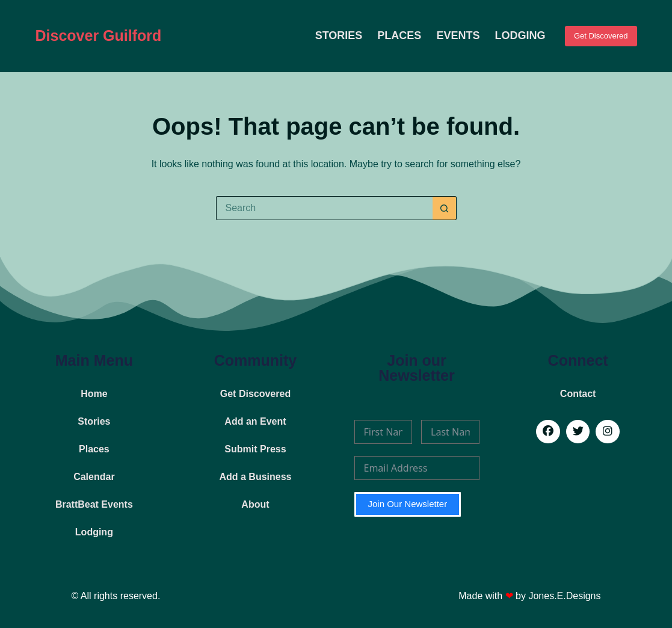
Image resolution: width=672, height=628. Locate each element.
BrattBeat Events (94, 504)
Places (399, 35)
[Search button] (445, 208)
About (255, 504)
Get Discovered (601, 36)
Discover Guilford (99, 35)
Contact (578, 394)
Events (458, 35)
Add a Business (255, 477)
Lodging (520, 35)
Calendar (94, 477)
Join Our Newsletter (408, 504)
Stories (339, 35)
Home (94, 394)
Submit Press (255, 449)
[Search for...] (324, 208)
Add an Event (255, 421)
